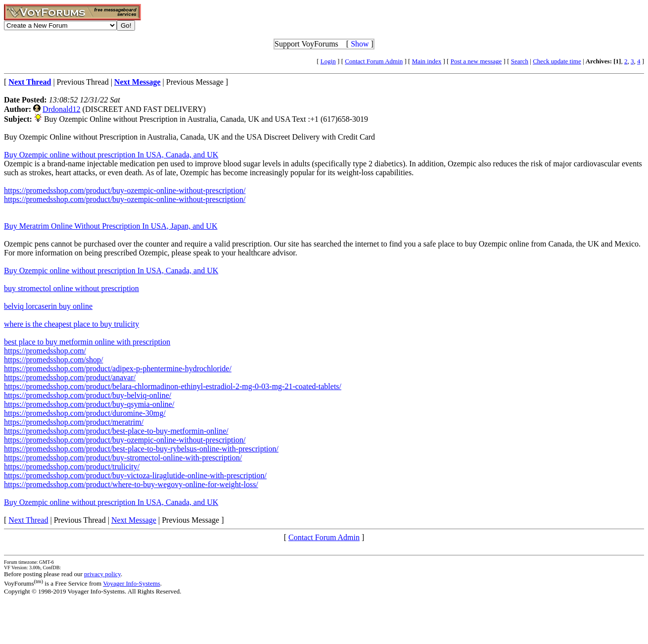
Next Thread (28, 520)
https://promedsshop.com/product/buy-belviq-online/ (88, 395)
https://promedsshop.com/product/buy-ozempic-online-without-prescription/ (125, 190)
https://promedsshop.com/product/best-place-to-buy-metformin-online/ (116, 431)
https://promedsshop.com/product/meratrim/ (74, 422)
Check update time (557, 61)
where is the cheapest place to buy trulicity (71, 324)
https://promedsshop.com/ (45, 351)
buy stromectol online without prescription (71, 288)
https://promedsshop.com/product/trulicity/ (72, 467)
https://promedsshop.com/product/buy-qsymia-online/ (89, 404)
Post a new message (476, 61)
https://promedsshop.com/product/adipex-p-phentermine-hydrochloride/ (118, 369)
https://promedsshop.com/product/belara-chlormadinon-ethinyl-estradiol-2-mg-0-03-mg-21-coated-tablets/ (173, 386)
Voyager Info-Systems (132, 583)
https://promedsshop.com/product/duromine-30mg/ (85, 413)
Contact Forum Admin (374, 61)
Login (328, 61)
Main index (427, 61)
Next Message (134, 520)
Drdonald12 (61, 109)
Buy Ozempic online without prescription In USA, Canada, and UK (111, 155)
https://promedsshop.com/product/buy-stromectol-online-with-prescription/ (123, 458)
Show (360, 44)
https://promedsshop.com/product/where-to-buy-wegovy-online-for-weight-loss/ (131, 484)
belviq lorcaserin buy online (48, 306)
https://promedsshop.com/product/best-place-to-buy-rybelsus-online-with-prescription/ (141, 449)
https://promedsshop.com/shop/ (53, 360)
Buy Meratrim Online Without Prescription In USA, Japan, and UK (111, 226)
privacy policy (102, 574)
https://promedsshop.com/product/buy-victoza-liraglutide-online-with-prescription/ (135, 475)
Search (520, 61)
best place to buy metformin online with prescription (87, 342)
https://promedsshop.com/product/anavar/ (70, 377)
